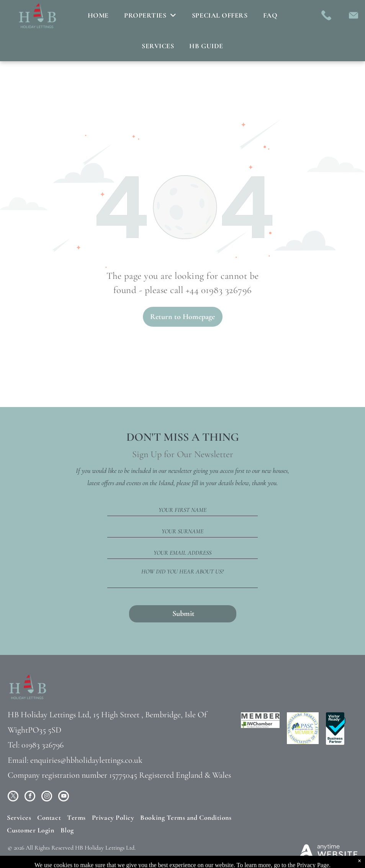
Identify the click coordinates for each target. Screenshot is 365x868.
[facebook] (30, 797)
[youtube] (64, 797)
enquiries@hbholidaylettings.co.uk (86, 760)
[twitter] (13, 797)
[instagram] (47, 797)
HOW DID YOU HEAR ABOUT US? (182, 572)
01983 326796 (43, 745)
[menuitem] (98, 15)
